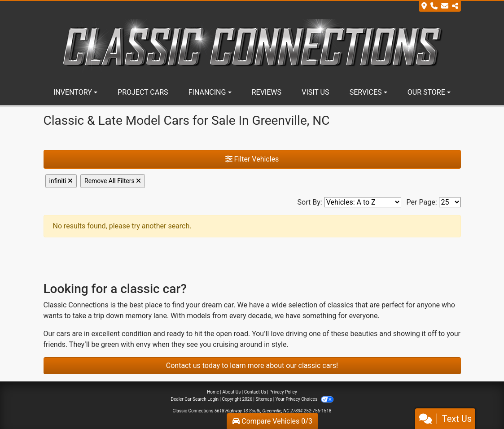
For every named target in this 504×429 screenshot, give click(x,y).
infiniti (61, 181)
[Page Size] (450, 202)
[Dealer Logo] (252, 45)
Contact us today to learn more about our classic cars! (252, 366)
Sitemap (264, 399)
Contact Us (255, 392)
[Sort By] (363, 202)
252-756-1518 (318, 411)
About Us (232, 392)
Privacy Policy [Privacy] (283, 392)
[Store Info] (440, 6)
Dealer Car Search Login (195, 399)
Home (213, 392)
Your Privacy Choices (305, 399)
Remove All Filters (113, 181)
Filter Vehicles (252, 159)
